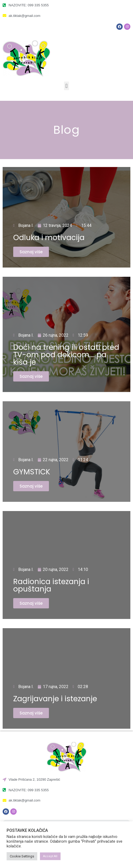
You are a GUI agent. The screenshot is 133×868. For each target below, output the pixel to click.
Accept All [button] (50, 856)
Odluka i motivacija (49, 238)
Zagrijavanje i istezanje (55, 699)
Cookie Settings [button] (22, 856)
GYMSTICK (32, 472)
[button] (66, 86)
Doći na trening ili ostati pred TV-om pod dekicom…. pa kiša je (66, 355)
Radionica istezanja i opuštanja (51, 585)
